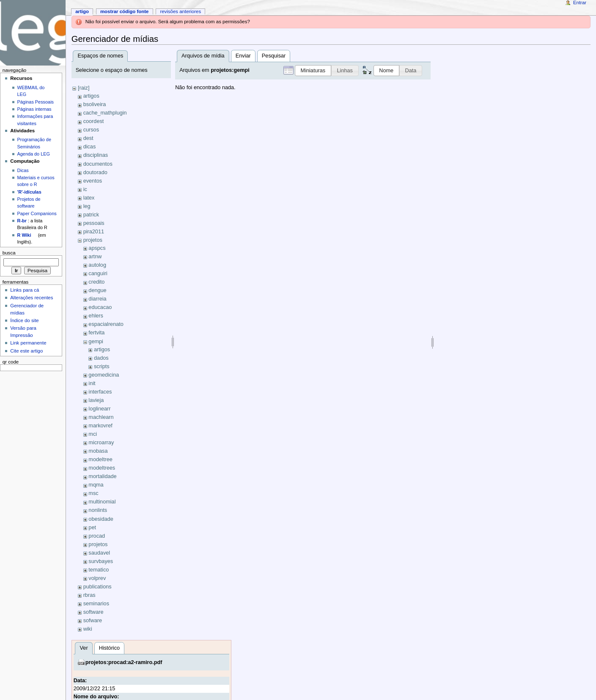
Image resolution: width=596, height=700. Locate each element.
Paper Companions (37, 213)
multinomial (102, 502)
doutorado (95, 172)
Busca (9, 253)
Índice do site (25, 320)
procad (97, 536)
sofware (93, 621)
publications (98, 587)
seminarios (96, 604)
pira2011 (94, 232)
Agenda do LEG (34, 154)
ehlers (96, 316)
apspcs (97, 248)
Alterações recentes (32, 298)
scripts (102, 366)
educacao (100, 307)
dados (101, 358)
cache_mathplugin (105, 113)
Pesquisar (274, 56)
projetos (93, 240)
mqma (96, 485)
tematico (99, 570)
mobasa (98, 451)
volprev (97, 578)
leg (87, 206)
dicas (90, 147)
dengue (97, 290)
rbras (89, 595)
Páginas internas (34, 109)
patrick (91, 215)
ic (85, 189)
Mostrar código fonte (125, 11)
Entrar (580, 3)
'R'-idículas (29, 192)
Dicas (23, 170)
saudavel (99, 553)
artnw (95, 257)
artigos (91, 96)
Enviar (243, 56)
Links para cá (25, 290)
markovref (100, 426)
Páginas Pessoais (36, 102)
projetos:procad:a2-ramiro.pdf (124, 662)
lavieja (96, 400)
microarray (101, 443)
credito (96, 282)
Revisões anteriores (180, 11)
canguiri (98, 273)
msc (93, 493)
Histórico (109, 648)
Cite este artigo (26, 351)
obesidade (101, 519)
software (93, 612)
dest (88, 138)
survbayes (101, 561)
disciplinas (96, 155)
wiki (88, 629)
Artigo (82, 11)
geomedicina (104, 375)
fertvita (96, 333)
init (92, 383)
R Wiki (24, 235)
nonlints (98, 510)
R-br (22, 221)
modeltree (100, 459)
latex (89, 198)
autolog (97, 265)
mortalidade (102, 476)
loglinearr (99, 409)
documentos (98, 164)
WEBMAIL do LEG (31, 91)
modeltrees (102, 468)
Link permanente (28, 343)
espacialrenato (106, 324)
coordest (94, 121)
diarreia (97, 299)
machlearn (101, 417)
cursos (91, 130)
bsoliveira (95, 104)
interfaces (100, 392)
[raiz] (84, 88)
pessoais (94, 223)
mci (93, 434)
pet (92, 528)
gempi (96, 342)
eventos (93, 181)
